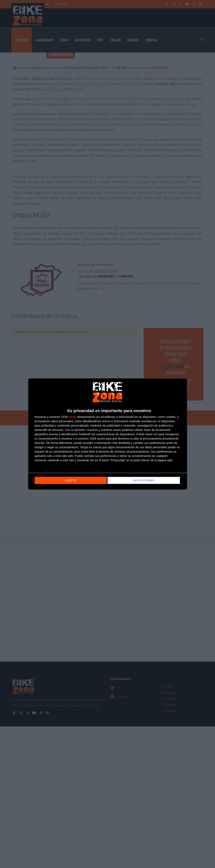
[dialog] (108, 434)
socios (72, 417)
